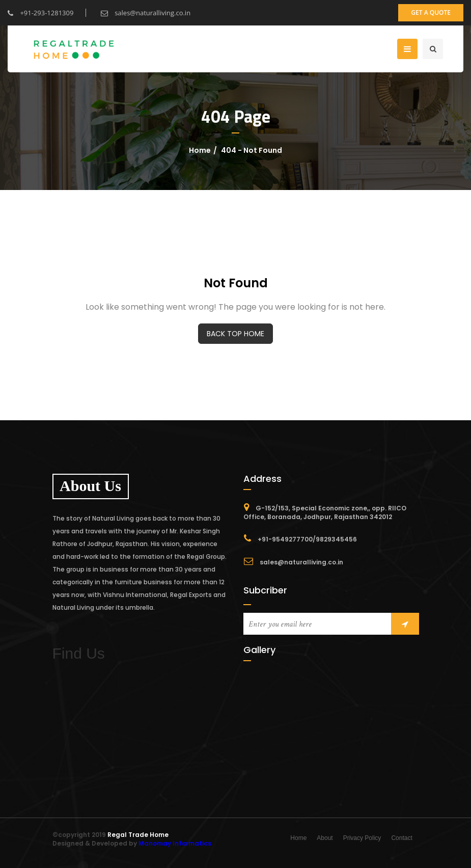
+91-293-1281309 (40, 13)
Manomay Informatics (175, 843)
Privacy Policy (362, 838)
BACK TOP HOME (235, 334)
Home (200, 150)
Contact (401, 838)
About (325, 838)
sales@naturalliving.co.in (146, 13)
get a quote (431, 12)
